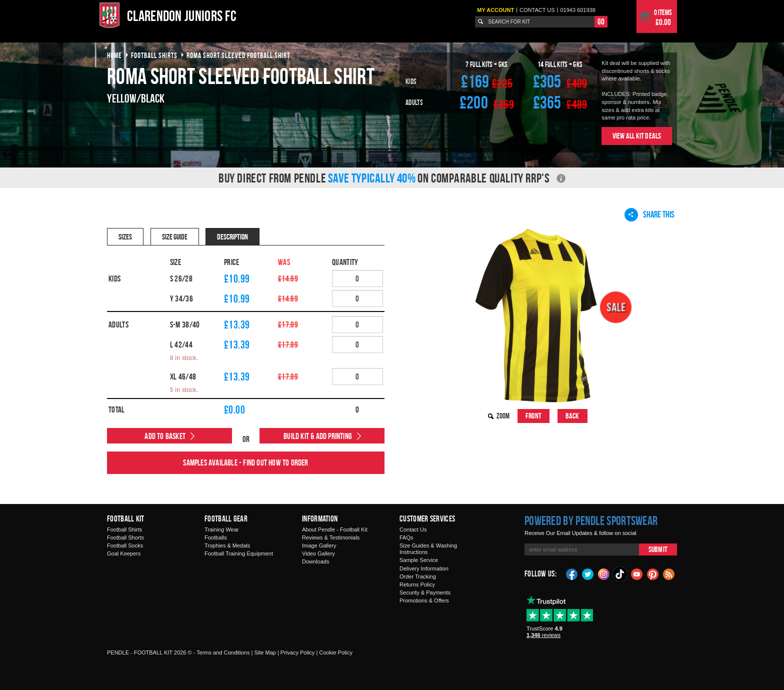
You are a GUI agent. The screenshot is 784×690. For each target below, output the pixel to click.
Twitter (588, 573)
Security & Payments (425, 592)
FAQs (406, 537)
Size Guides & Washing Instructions (428, 549)
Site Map (265, 652)
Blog (669, 573)
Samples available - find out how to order (245, 462)
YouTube (637, 573)
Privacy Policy (297, 652)
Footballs (216, 537)
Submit (658, 549)
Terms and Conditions (223, 652)
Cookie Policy (336, 652)
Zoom (503, 416)
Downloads (315, 561)
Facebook (572, 573)
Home (114, 55)
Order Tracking (418, 576)
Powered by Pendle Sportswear (591, 520)
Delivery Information (424, 568)
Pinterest (653, 573)
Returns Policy (417, 584)
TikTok (620, 574)
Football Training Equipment (239, 553)
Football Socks (125, 545)
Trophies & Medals (227, 545)
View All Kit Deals (637, 136)
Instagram (604, 573)
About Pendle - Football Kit (335, 529)
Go (601, 21)
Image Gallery (319, 545)
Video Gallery (318, 553)
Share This (649, 214)
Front (533, 416)
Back (572, 416)
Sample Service (419, 560)
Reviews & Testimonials (331, 537)
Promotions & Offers (424, 600)
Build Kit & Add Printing (318, 436)
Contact (537, 10)
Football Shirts (124, 529)
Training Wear (221, 529)
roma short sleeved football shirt (238, 55)
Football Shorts (125, 537)
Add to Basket (165, 436)
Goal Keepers (124, 553)
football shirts (154, 55)
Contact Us (413, 529)
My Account (495, 10)
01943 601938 (577, 10)
